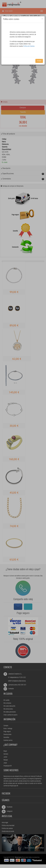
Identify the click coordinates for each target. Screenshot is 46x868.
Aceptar (39, 61)
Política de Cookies (29, 46)
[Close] (42, 19)
